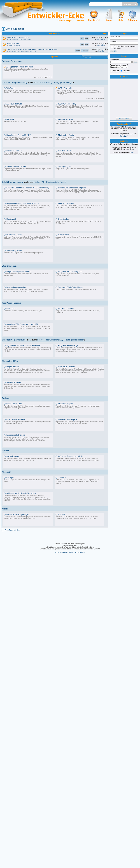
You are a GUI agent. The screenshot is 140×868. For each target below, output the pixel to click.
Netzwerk (10, 119)
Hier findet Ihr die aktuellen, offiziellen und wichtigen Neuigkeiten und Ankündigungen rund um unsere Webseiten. (27, 459)
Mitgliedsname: (115, 36)
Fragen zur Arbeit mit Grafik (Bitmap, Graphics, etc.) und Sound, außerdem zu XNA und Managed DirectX (78, 138)
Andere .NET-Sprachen (16, 167)
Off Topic (10, 478)
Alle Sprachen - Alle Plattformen (20, 40)
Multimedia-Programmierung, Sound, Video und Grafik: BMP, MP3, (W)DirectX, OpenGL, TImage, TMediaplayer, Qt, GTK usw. (27, 238)
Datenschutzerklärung (68, 552)
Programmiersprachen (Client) (71, 272)
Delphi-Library (39, 372)
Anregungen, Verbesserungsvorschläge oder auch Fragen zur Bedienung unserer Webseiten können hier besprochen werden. (78, 459)
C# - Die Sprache (65, 151)
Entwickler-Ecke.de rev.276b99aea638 (65, 544)
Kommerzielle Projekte (16, 435)
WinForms (11, 88)
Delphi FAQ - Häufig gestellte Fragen (50, 182)
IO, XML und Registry (67, 104)
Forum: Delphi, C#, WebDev (70, 21)
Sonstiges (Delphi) (14, 250)
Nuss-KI (62, 514)
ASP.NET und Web (14, 104)
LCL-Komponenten (66, 309)
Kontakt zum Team (80, 552)
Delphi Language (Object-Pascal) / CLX (22, 51)
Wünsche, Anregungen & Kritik (71, 456)
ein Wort (116, 71)
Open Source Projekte (16, 419)
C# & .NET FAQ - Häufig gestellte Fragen (56, 83)
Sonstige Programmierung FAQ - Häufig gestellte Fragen (61, 340)
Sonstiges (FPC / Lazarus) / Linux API (22, 324)
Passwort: (114, 41)
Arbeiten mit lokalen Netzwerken (15, 122)
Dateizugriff (11, 219)
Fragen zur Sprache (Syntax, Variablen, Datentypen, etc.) (23, 311)
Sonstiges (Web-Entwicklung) (70, 287)
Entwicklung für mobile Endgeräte (72, 188)
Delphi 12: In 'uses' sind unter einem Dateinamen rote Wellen (32, 49)
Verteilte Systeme (65, 119)
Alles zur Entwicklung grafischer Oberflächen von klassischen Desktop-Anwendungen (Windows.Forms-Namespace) (25, 91)
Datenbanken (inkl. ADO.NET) (19, 135)
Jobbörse (62, 478)
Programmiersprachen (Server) (19, 272)
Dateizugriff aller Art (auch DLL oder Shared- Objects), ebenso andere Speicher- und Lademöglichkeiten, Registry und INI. (28, 222)
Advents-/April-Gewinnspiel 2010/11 (77, 518)
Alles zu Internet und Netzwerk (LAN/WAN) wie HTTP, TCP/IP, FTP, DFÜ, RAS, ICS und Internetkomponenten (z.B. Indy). (79, 206)
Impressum (58, 552)
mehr (105, 33)
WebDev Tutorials (14, 382)
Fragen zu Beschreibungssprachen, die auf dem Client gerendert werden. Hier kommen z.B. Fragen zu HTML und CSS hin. (26, 290)
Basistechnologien (14, 151)
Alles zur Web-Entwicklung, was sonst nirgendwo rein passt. (76, 290)
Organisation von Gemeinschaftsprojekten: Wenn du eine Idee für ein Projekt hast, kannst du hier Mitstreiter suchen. (79, 423)
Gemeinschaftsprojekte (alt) (18, 514)
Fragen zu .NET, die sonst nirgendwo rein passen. (73, 169)
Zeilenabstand (13, 44)
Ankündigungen (13, 456)
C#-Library (83, 372)
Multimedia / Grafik (66, 135)
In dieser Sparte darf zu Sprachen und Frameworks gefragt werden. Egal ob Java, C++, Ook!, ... (26, 70)
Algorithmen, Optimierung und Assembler (23, 345)
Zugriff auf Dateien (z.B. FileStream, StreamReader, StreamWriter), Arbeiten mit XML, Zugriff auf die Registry (79, 107)
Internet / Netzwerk (66, 203)
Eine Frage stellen (15, 29)
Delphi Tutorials (13, 367)
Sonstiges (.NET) (65, 167)
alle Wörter (126, 71)
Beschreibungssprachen (16, 287)
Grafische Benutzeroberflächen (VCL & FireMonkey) (28, 188)
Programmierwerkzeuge (68, 345)
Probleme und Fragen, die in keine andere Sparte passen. (24, 253)
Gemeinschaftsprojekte (68, 419)
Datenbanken (64, 219)
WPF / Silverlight (14, 45)
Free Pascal (11, 309)
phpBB (83, 544)
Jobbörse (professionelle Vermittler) (21, 493)
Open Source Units (14, 404)
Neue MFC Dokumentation (18, 38)
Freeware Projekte (66, 404)
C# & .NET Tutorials (66, 367)
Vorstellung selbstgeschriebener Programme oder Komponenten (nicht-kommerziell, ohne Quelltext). (78, 407)
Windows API (64, 235)
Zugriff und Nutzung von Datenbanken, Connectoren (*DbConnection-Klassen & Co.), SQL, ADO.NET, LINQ (28, 138)
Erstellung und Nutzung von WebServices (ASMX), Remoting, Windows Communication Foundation (77, 123)
